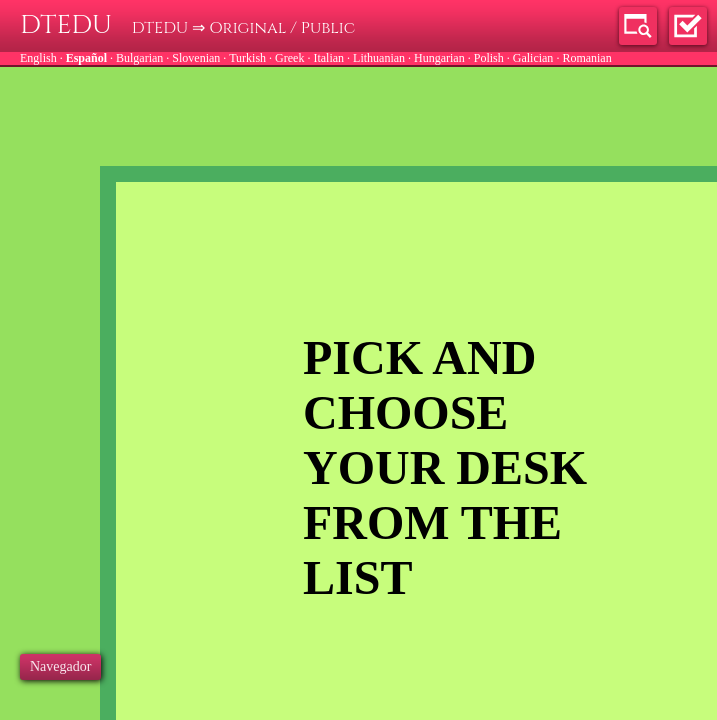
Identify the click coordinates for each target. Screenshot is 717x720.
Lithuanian (379, 58)
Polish (489, 58)
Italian (328, 58)
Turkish (247, 58)
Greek (289, 58)
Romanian (586, 58)
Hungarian (439, 58)
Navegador (60, 666)
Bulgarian (139, 58)
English (38, 58)
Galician (533, 58)
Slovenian (196, 58)
